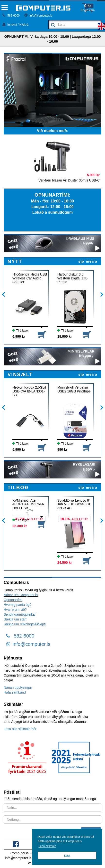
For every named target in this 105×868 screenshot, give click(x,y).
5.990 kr (19, 449)
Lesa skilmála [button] (47, 846)
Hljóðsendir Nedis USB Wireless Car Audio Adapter (30, 278)
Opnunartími (13, 600)
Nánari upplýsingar (18, 687)
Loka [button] (67, 856)
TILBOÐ (18, 487)
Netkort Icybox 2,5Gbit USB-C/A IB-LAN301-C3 (29, 391)
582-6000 (11, 16)
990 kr (62, 449)
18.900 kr (65, 336)
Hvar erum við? (15, 610)
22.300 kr (20, 526)
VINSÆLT (20, 374)
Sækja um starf (15, 619)
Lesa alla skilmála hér (20, 729)
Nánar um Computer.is (21, 595)
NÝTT (15, 261)
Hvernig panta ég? (17, 605)
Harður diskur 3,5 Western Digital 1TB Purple (72, 278)
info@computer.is (38, 16)
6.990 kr (19, 336)
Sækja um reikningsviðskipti (25, 624)
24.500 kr (65, 563)
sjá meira (88, 261)
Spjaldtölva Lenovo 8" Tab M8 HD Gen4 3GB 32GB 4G (74, 504)
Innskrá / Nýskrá (15, 25)
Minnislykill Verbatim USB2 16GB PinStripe (74, 389)
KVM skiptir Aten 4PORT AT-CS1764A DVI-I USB (28, 504)
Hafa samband (15, 692)
